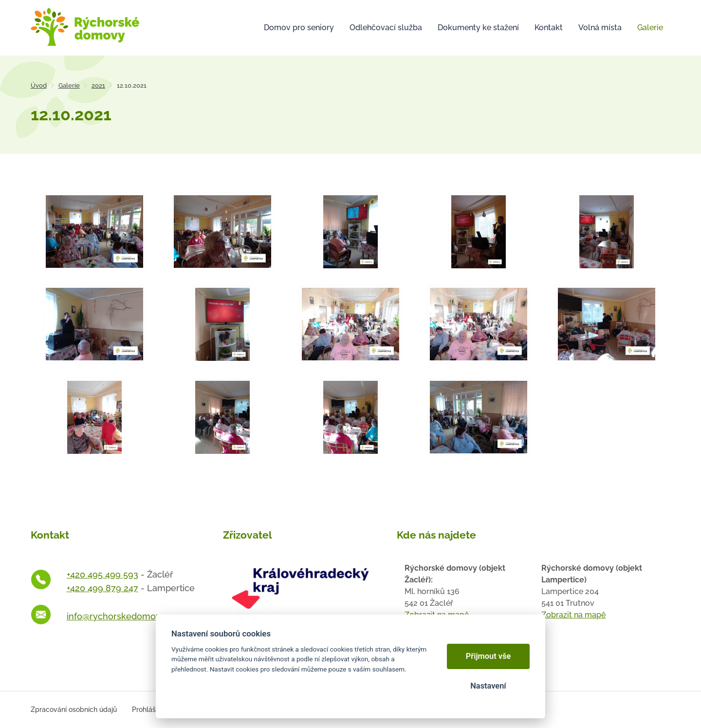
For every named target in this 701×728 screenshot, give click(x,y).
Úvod (39, 85)
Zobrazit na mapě (573, 615)
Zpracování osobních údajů (74, 709)
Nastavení (488, 686)
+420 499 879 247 (102, 588)
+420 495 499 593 (102, 574)
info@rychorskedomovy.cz (121, 616)
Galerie (69, 85)
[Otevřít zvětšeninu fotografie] (95, 231)
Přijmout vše (489, 656)
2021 (98, 85)
